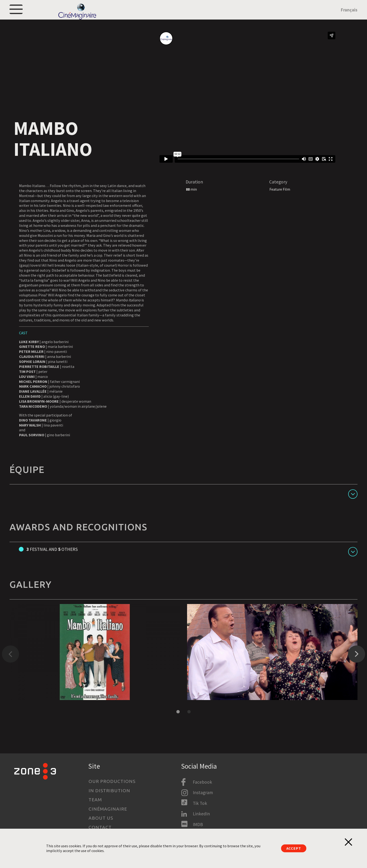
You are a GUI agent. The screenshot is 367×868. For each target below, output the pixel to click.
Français (349, 16)
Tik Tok (200, 803)
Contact (100, 827)
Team (95, 800)
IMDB (198, 824)
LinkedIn (201, 814)
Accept (294, 848)
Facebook (202, 782)
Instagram (203, 793)
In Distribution (109, 791)
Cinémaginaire (108, 809)
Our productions (112, 781)
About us (101, 818)
